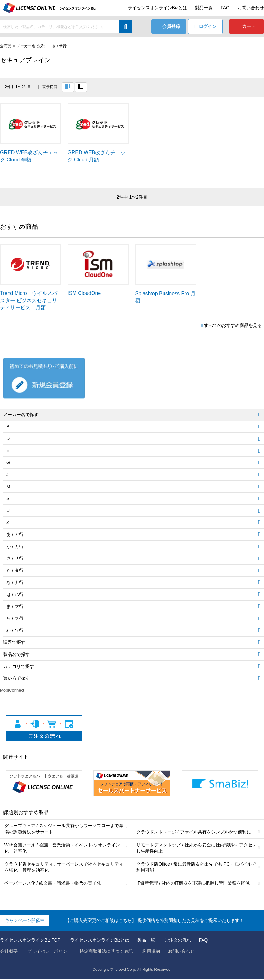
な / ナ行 (15, 582)
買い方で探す (16, 678)
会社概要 (9, 952)
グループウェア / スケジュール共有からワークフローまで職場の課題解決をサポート (64, 829)
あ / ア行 (15, 534)
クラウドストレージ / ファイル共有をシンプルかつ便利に (194, 832)
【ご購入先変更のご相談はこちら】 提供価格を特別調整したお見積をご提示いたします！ (155, 922)
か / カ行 (15, 546)
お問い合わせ (251, 8)
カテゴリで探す (19, 666)
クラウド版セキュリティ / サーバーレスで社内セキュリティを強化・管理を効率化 (64, 868)
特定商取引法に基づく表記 (106, 952)
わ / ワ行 (15, 630)
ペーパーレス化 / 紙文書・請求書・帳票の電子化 (53, 884)
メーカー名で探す (32, 46)
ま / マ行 (15, 606)
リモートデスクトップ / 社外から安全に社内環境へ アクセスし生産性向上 (197, 848)
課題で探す (14, 642)
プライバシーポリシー (49, 952)
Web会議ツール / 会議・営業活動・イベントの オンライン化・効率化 (62, 848)
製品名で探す (16, 654)
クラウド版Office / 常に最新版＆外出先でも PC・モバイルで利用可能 (197, 868)
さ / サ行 (59, 46)
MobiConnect (12, 691)
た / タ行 (15, 571)
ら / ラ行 (15, 618)
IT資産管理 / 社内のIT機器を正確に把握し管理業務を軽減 (193, 884)
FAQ (225, 8)
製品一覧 (204, 8)
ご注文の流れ (178, 941)
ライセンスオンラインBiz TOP (30, 941)
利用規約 (151, 952)
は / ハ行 (15, 594)
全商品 (6, 46)
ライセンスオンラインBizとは (157, 8)
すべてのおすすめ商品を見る (233, 325)
